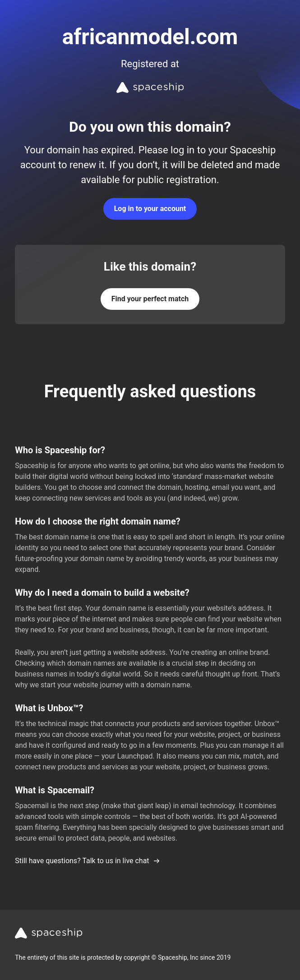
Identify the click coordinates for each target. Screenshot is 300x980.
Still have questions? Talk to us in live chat (87, 861)
